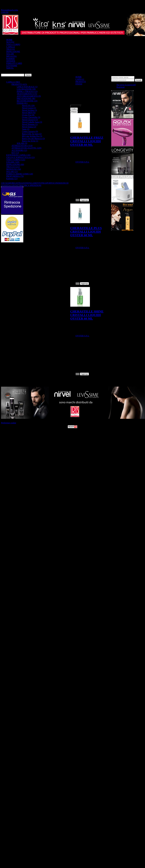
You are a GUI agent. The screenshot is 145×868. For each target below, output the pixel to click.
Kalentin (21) (12, 179)
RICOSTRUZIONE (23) (27, 101)
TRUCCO (11, 49)
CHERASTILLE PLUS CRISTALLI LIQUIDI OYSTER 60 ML (86, 232)
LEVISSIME (12, 66)
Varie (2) (26, 129)
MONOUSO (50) (14, 169)
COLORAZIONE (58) (26, 89)
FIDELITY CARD (14, 63)
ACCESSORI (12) (19, 150)
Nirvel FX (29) (28, 106)
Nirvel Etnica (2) (29, 127)
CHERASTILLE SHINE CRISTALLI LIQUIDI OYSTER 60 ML (87, 315)
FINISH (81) (22, 103)
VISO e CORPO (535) (16, 160)
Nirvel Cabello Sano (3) (32, 122)
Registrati (121, 87)
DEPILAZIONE (13, 52)
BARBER (10, 59)
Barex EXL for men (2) (32, 134)
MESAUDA (11, 56)
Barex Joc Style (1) (30, 141)
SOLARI (10, 54)
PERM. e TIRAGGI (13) (27, 91)
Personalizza (6, 10)
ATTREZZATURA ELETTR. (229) (26, 148)
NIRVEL (10, 68)
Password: (139, 77)
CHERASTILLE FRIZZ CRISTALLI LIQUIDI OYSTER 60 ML (87, 141)
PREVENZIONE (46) (26, 98)
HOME (9, 40)
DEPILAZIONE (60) (15, 164)
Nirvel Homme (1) (30, 124)
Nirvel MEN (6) (29, 113)
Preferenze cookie (9, 423)
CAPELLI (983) (13, 82)
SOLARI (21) (12, 172)
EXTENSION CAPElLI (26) (18, 155)
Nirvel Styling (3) (29, 110)
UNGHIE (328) (13, 162)
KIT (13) (15, 153)
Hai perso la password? (126, 85)
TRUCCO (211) (13, 167)
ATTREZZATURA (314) (22, 146)
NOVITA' (10, 42)
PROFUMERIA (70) (15, 176)
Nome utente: (117, 75)
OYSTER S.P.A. (82, 162)
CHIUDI (5, 12)
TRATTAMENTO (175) (27, 94)
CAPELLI (11, 47)
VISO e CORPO (13, 44)
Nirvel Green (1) (29, 108)
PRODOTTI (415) (19, 84)
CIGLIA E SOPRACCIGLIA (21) (20, 157)
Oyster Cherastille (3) (31, 117)
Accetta (15, 10)
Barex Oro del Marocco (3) (33, 139)
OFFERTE (11, 61)
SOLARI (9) (22, 143)
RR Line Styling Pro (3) (32, 136)
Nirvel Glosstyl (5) (30, 120)
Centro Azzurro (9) (30, 131)
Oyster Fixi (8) (28, 115)
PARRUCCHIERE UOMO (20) (20, 174)
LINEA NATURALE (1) (27, 87)
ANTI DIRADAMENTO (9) (29, 96)
